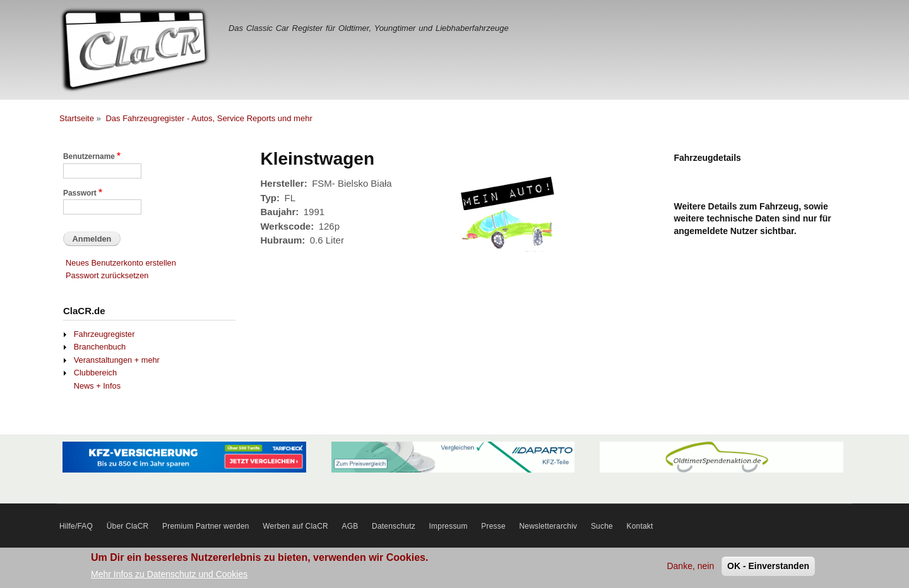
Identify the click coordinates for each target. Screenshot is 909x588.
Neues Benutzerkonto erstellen (121, 263)
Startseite (77, 118)
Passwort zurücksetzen (107, 275)
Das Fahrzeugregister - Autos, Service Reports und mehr (209, 118)
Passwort (80, 193)
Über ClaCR (128, 526)
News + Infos (97, 386)
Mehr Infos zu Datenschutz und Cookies (169, 576)
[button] (509, 258)
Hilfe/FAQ (76, 526)
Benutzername (89, 156)
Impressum (449, 526)
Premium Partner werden (206, 526)
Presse (493, 526)
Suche (602, 526)
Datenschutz (394, 526)
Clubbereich (95, 373)
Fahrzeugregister (104, 334)
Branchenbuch (100, 347)
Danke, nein (690, 568)
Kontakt (640, 526)
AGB (350, 526)
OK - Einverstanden (768, 568)
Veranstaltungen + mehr (117, 360)
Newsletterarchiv (548, 526)
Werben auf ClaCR (295, 526)
